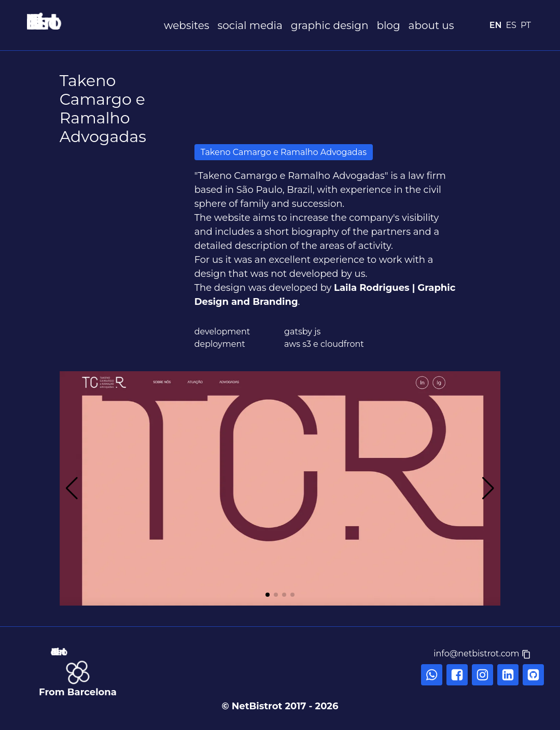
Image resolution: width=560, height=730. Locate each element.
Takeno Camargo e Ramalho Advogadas (284, 152)
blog (388, 25)
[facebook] (457, 675)
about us (431, 25)
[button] (482, 654)
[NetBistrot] (93, 22)
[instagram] (482, 675)
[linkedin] (508, 675)
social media (250, 25)
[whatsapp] (432, 675)
